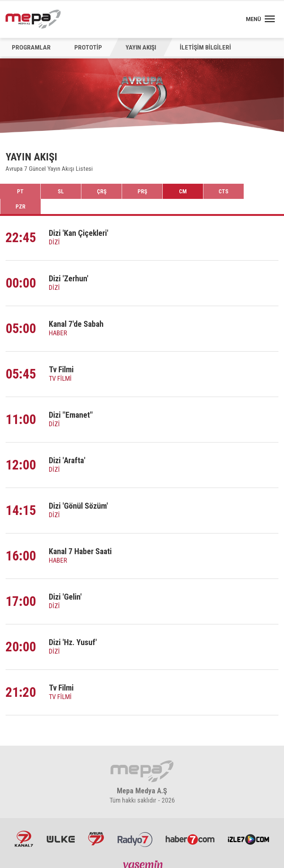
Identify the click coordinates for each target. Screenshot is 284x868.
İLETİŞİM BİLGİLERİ (202, 47)
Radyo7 (134, 824)
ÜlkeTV (64, 824)
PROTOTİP (86, 47)
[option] (142, 97)
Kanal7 (29, 824)
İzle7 (244, 824)
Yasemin (142, 852)
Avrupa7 (97, 824)
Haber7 (187, 824)
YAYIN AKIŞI (138, 47)
